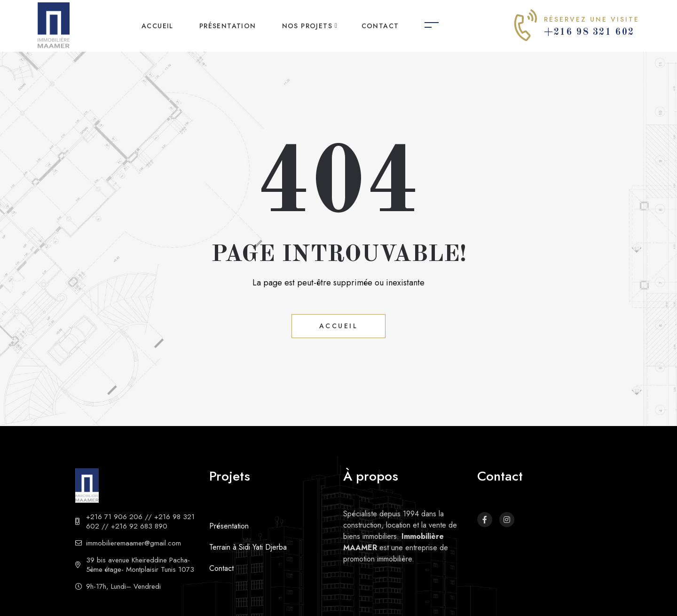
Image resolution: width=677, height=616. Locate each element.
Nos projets (307, 26)
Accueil (157, 26)
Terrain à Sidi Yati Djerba (248, 547)
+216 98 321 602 (589, 32)
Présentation (228, 26)
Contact (380, 26)
